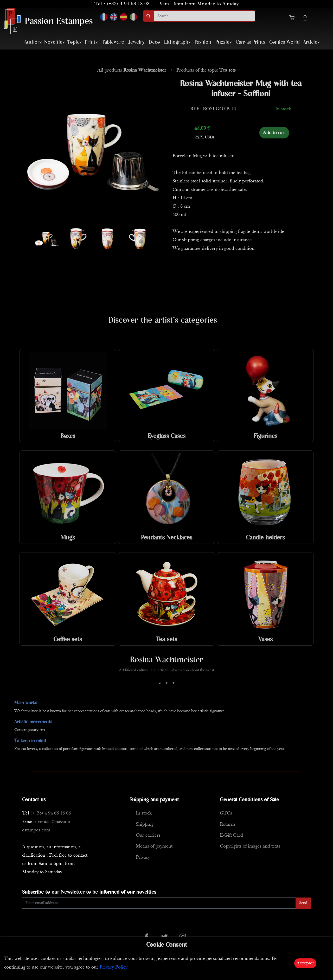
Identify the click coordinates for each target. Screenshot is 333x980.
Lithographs (177, 42)
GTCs (226, 813)
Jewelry (136, 42)
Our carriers (148, 835)
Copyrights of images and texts (250, 846)
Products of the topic (206, 70)
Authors (33, 42)
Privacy (143, 858)
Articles (311, 42)
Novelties (54, 42)
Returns (228, 825)
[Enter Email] (159, 903)
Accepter (305, 963)
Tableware (113, 42)
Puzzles (223, 42)
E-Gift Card (231, 835)
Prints (91, 42)
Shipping (145, 825)
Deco (154, 42)
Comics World (284, 42)
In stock (144, 813)
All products (132, 70)
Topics (74, 42)
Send (303, 903)
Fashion (203, 42)
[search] (204, 16)
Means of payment (154, 846)
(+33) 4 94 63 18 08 (128, 4)
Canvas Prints (250, 42)
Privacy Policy (114, 967)
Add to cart (274, 133)
